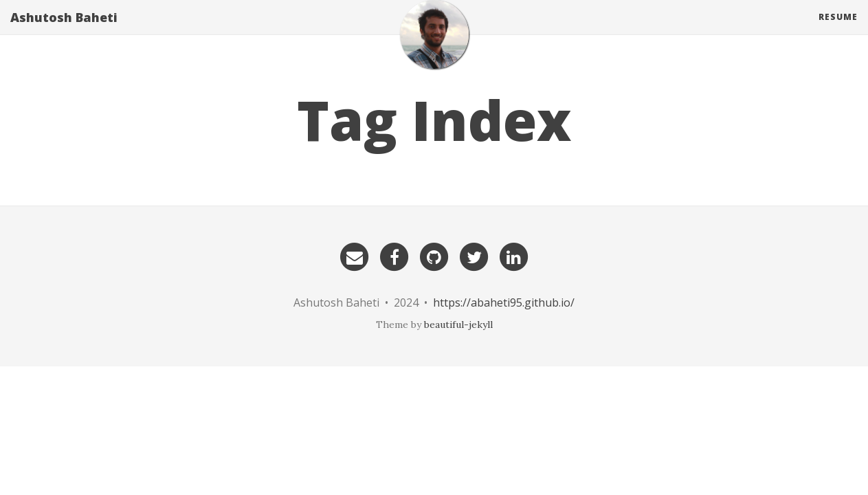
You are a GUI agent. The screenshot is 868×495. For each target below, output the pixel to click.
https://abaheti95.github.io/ (504, 302)
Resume (838, 31)
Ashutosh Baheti (64, 31)
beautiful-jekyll (458, 324)
